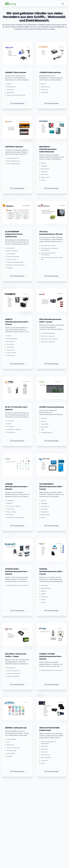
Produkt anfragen (17, 103)
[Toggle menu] (63, 4)
